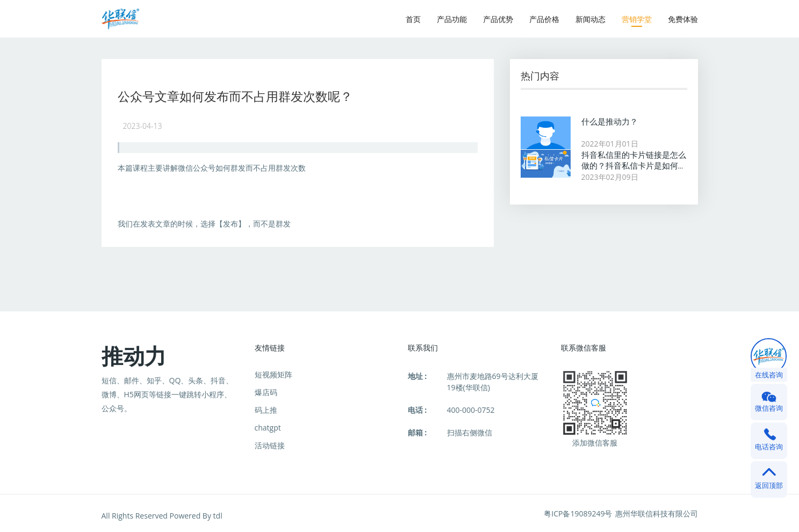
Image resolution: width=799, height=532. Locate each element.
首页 (413, 19)
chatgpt (268, 428)
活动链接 (270, 445)
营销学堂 (637, 19)
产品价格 (544, 19)
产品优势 (498, 19)
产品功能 (452, 19)
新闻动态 (591, 19)
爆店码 (266, 392)
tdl (218, 516)
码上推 (266, 410)
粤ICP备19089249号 (578, 513)
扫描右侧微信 (470, 432)
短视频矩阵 (273, 374)
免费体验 (683, 19)
